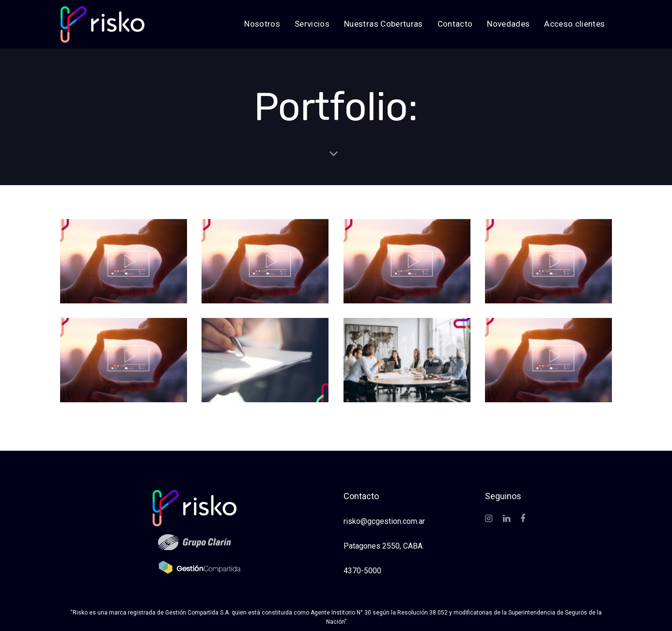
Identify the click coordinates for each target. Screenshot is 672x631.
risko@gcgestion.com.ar (384, 521)
